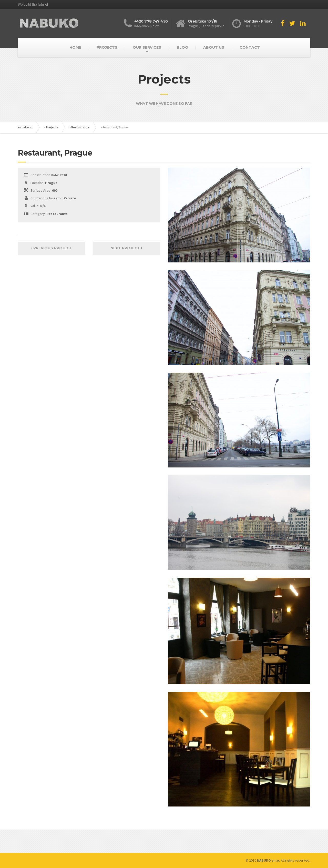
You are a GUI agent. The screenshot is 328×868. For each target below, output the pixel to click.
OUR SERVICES (147, 47)
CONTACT (250, 47)
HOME (75, 47)
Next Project (126, 248)
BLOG (182, 47)
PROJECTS (107, 47)
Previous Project (52, 248)
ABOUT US (214, 47)
